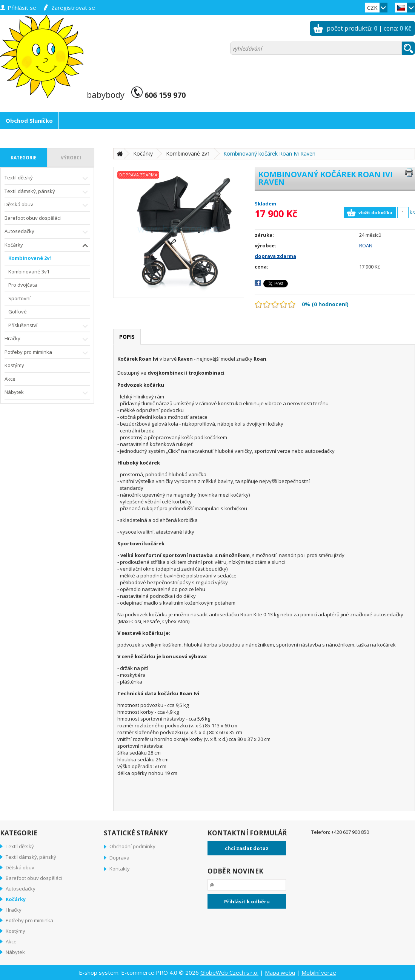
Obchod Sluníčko (29, 120)
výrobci (71, 158)
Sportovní (19, 298)
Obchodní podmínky (132, 846)
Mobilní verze (319, 972)
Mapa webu (280, 972)
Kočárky (47, 246)
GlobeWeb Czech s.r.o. (229, 972)
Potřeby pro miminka (47, 353)
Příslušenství (49, 326)
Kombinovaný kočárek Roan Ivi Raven (269, 154)
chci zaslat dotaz (247, 848)
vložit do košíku (375, 212)
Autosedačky (47, 232)
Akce (10, 379)
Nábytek (47, 393)
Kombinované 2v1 (30, 258)
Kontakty (120, 869)
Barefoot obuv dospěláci (33, 218)
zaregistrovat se (73, 8)
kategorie (24, 158)
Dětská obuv (47, 205)
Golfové (18, 312)
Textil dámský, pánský (47, 192)
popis (127, 337)
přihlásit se (22, 8)
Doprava (119, 858)
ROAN (366, 245)
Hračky (47, 339)
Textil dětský (47, 178)
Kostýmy (14, 365)
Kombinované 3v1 (29, 272)
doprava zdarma (275, 256)
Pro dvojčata (23, 285)
